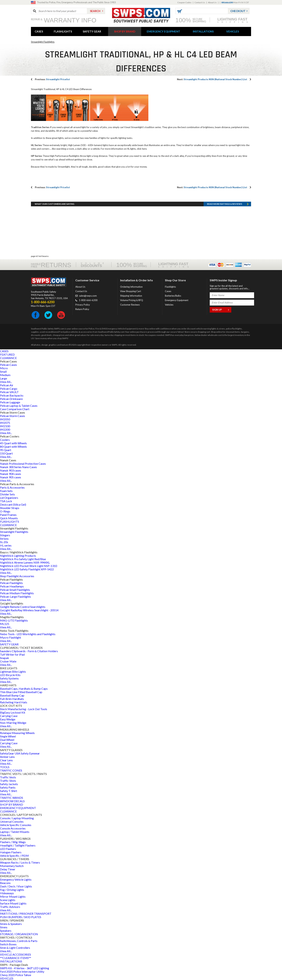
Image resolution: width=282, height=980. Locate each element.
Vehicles (169, 305)
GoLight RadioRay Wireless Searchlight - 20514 (29, 610)
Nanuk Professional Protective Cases (23, 464)
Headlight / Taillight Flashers (18, 845)
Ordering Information (131, 287)
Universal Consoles (12, 821)
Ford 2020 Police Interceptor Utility (22, 971)
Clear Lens (6, 760)
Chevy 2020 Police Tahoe (16, 975)
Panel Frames (8, 515)
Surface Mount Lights (13, 903)
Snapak (4, 658)
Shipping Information (131, 296)
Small (3, 371)
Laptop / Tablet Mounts (15, 832)
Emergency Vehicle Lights (16, 879)
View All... (6, 382)
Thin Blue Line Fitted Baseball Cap (21, 692)
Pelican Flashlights (11, 583)
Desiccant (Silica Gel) (13, 504)
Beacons (5, 883)
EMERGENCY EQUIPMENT (163, 31)
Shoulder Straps (10, 508)
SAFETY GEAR (92, 31)
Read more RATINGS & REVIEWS (225, 204)
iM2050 (5, 419)
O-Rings (5, 511)
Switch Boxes (8, 944)
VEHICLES (233, 31)
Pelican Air (7, 385)
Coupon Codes (184, 2)
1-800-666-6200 (88, 300)
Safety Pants (8, 787)
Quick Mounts (9, 518)
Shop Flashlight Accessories (17, 576)
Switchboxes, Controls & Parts (19, 941)
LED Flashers (8, 849)
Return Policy (82, 309)
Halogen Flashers (11, 852)
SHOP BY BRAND (125, 31)
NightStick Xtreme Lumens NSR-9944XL (25, 562)
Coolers (5, 440)
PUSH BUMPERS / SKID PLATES (21, 917)
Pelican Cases (8, 365)
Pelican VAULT (9, 392)
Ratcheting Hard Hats (14, 702)
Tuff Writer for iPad (12, 654)
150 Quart (6, 453)
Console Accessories (13, 828)
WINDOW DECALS (12, 801)
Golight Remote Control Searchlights (23, 607)
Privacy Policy (83, 305)
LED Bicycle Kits (10, 675)
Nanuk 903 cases (11, 470)
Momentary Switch (12, 866)
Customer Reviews (130, 305)
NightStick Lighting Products (18, 556)
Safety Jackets (9, 784)
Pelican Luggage (10, 402)
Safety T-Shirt (9, 791)
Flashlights (170, 287)
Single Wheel (8, 736)
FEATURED (7, 354)
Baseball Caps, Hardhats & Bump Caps (24, 689)
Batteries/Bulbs (173, 296)
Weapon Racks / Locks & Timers (20, 862)
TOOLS (5, 767)
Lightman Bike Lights (13, 671)
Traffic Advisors (10, 907)
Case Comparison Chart (15, 409)
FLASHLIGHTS (63, 31)
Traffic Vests (8, 777)
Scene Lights (8, 900)
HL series (6, 545)
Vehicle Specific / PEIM (14, 856)
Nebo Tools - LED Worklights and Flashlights (28, 634)
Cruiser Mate (8, 661)
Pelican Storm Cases (12, 416)
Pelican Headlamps (12, 586)
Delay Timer (8, 869)
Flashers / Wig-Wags (13, 842)
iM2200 (5, 429)
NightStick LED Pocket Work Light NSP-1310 (29, 566)
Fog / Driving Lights (12, 890)
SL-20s (4, 542)
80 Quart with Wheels (13, 446)
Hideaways (7, 893)
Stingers (5, 535)
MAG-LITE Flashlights (14, 620)
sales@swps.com (88, 296)
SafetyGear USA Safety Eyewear (20, 753)
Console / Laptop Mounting (17, 818)
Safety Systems (9, 678)
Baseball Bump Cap (12, 695)
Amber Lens (7, 757)
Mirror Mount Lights (13, 896)
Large (4, 378)
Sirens (4, 927)
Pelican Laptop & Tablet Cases (19, 406)
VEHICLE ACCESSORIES (15, 954)
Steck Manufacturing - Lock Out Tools (24, 709)
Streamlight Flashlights (43, 42)
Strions (4, 539)
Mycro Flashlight (11, 637)
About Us (212, 2)
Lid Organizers (9, 498)
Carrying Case (9, 716)
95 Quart (6, 450)
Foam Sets (6, 491)
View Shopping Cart (131, 291)
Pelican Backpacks (12, 395)
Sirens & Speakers (11, 924)
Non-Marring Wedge (13, 723)
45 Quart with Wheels (13, 443)
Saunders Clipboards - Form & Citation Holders (29, 651)
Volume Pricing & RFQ (132, 300)
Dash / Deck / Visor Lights (16, 886)
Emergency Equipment (177, 300)
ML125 (5, 624)
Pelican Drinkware (11, 399)
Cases (168, 291)
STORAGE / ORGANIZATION (19, 934)
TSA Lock (6, 501)
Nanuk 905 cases (11, 477)
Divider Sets (7, 494)
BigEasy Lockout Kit (13, 712)
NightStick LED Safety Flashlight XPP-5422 (27, 569)
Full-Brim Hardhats (12, 699)
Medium (5, 375)
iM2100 (5, 426)
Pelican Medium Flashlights (17, 593)
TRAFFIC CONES (11, 770)
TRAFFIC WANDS (12, 798)
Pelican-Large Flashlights (15, 596)
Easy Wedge (8, 719)
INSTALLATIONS (203, 31)
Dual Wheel (7, 740)
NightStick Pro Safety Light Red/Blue (23, 559)
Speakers (6, 931)
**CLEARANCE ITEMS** (16, 958)
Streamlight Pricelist (52, 79)
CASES (39, 31)
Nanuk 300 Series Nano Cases (18, 467)
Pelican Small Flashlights (15, 590)
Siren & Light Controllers (15, 948)
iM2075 (5, 423)
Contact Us (200, 2)
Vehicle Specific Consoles (16, 825)
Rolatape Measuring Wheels (17, 733)
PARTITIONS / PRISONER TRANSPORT (26, 914)
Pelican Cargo (9, 389)
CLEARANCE (8, 358)
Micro (4, 368)
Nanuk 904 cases (11, 474)
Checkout (238, 11)
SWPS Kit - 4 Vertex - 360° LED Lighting (25, 968)
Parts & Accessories (12, 487)
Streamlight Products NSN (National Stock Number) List (212, 79)
